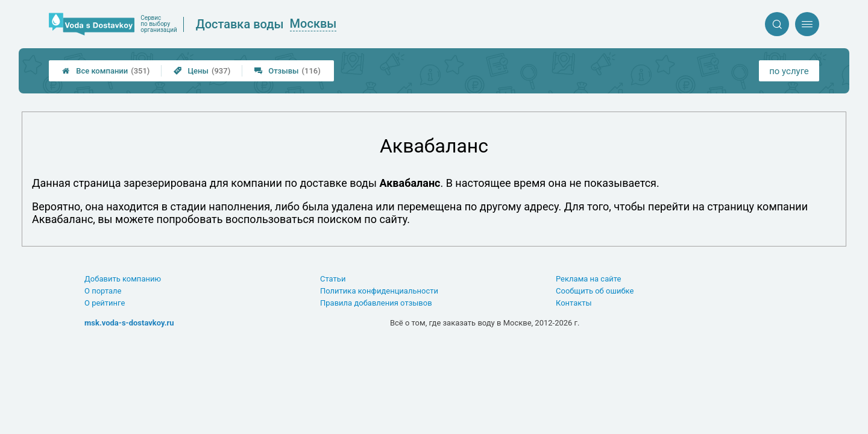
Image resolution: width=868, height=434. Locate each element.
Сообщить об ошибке (595, 291)
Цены (202, 71)
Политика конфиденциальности (379, 291)
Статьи (333, 279)
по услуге (789, 71)
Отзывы (288, 71)
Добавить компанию (123, 279)
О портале (103, 291)
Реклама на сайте (588, 279)
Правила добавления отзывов (376, 303)
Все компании (106, 71)
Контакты (574, 303)
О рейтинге (105, 303)
